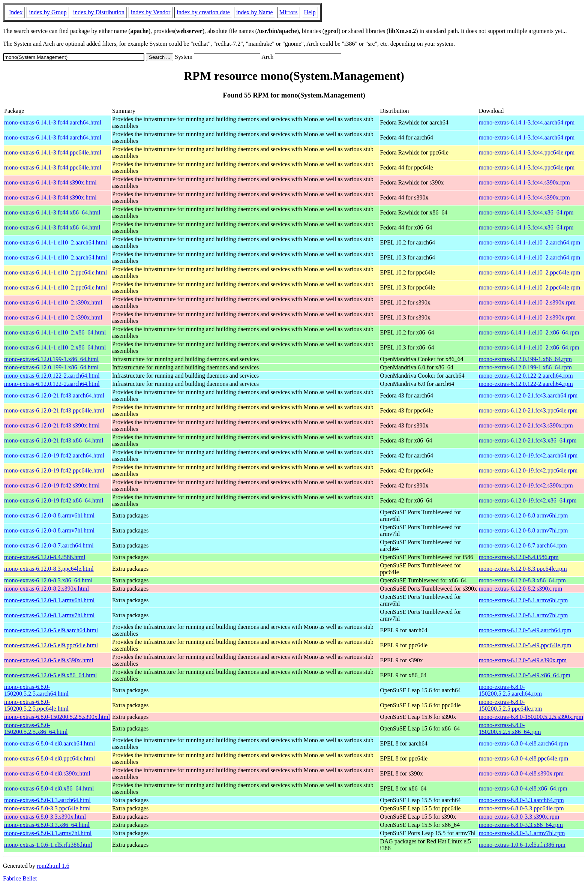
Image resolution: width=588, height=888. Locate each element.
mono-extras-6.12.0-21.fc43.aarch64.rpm (528, 395)
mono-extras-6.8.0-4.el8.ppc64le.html (49, 758)
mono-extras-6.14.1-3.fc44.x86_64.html (52, 212)
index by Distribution (99, 12)
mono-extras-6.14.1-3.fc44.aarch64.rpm (527, 122)
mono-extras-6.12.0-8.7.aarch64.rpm (523, 545)
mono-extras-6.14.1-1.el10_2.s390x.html (53, 302)
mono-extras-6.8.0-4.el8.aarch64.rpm (524, 743)
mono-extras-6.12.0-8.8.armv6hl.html (49, 515)
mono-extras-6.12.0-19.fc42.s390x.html (52, 485)
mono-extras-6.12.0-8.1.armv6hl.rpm (523, 600)
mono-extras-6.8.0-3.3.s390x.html (45, 817)
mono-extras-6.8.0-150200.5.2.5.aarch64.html (36, 690)
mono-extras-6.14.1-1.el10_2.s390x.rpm (527, 302)
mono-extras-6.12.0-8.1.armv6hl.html (49, 600)
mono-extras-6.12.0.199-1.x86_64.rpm (525, 359)
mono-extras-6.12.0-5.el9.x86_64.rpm (525, 675)
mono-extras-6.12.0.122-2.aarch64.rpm (526, 376)
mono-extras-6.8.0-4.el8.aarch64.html (49, 743)
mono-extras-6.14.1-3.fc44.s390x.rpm (524, 182)
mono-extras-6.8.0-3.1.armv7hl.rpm (522, 833)
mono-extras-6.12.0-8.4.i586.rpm (519, 557)
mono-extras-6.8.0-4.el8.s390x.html (47, 773)
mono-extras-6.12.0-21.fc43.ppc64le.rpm (528, 410)
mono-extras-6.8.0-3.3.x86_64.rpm (521, 825)
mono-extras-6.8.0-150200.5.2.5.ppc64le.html (36, 705)
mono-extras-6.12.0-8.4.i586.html (45, 557)
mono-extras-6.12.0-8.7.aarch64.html (49, 545)
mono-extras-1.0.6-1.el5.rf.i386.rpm (522, 845)
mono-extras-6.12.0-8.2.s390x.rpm (521, 589)
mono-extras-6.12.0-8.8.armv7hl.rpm (523, 530)
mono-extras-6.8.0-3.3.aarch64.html (47, 800)
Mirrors (289, 12)
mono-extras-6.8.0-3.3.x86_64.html (47, 825)
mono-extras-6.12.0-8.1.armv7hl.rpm (523, 615)
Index (16, 12)
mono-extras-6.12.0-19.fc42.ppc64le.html (54, 470)
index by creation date (203, 12)
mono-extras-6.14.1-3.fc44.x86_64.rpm (526, 212)
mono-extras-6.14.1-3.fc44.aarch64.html (53, 122)
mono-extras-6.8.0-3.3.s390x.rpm (519, 817)
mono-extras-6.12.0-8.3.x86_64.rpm (522, 580)
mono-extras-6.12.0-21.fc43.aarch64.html (54, 395)
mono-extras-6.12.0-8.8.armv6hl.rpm (523, 515)
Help (310, 12)
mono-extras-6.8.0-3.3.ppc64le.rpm (521, 808)
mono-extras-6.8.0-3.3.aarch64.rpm (521, 800)
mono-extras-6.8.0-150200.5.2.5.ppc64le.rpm (510, 705)
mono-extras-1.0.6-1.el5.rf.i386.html (48, 845)
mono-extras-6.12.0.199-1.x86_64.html (51, 359)
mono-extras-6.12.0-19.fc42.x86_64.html (54, 500)
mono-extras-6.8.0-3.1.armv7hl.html (48, 833)
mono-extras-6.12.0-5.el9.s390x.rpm (523, 660)
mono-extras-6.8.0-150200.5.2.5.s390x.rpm (531, 717)
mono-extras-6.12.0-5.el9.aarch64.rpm (525, 630)
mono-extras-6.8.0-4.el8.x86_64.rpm (523, 788)
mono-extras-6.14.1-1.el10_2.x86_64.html (55, 332)
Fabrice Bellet (20, 878)
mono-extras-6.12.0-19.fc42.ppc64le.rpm (528, 470)
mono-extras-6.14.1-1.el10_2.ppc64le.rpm (530, 272)
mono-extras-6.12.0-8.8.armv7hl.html (49, 530)
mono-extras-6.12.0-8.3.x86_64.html (48, 580)
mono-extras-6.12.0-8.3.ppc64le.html (49, 569)
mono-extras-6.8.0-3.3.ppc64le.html (47, 808)
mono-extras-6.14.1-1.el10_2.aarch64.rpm (530, 242)
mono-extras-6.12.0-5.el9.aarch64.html (51, 630)
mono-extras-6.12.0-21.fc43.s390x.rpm (526, 425)
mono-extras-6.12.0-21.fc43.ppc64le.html (54, 410)
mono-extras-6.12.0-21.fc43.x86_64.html (54, 440)
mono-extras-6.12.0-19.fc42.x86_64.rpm (528, 500)
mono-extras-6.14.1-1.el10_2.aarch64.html (55, 242)
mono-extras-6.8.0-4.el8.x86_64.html (49, 788)
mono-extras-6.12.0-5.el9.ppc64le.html (51, 645)
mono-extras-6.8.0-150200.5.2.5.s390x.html (57, 717)
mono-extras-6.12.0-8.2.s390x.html (46, 589)
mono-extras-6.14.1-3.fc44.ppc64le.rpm (527, 152)
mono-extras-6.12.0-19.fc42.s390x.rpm (526, 485)
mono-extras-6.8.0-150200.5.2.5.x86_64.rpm (510, 728)
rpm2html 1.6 (53, 866)
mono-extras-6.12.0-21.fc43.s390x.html (52, 425)
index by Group (48, 12)
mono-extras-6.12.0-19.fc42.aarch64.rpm (528, 455)
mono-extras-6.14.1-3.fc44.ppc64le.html (53, 152)
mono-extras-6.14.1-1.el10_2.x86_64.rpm (529, 332)
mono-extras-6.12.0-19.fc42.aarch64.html (54, 455)
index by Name (255, 12)
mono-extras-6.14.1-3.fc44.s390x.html (50, 182)
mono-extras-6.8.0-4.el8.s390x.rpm (521, 773)
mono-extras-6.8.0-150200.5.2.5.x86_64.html (36, 728)
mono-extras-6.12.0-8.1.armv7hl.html (49, 615)
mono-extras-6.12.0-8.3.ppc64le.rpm (523, 569)
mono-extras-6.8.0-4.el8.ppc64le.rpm (524, 758)
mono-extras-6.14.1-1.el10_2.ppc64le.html (55, 272)
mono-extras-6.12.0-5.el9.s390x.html (49, 660)
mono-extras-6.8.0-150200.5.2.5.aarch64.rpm (510, 690)
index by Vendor (151, 12)
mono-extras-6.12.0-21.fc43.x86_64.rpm (528, 440)
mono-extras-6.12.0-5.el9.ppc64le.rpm (525, 645)
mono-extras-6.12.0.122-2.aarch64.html (52, 376)
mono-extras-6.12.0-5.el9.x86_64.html (51, 675)
